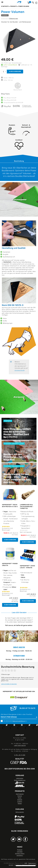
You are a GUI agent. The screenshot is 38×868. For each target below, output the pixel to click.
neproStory (20, 856)
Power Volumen (24, 6)
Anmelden (36, 3)
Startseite (5, 6)
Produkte (14, 6)
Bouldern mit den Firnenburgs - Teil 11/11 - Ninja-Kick (17, 457)
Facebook (25, 839)
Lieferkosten (20, 778)
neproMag (20, 852)
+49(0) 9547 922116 (20, 746)
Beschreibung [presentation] (19, 161)
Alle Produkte (20, 794)
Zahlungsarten (20, 812)
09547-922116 (19, 647)
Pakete (20, 804)
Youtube (19, 839)
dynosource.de (20, 370)
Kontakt (11, 865)
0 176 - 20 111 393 (20, 755)
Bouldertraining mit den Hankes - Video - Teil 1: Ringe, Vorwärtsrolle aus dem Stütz (17, 479)
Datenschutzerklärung (19, 721)
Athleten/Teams (20, 854)
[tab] (19, 161)
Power (20, 798)
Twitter (13, 839)
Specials (20, 800)
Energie (20, 796)
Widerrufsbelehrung (20, 780)
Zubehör (5, 15)
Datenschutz (32, 863)
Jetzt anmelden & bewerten (9, 684)
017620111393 (19, 656)
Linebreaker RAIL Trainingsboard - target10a (27, 507)
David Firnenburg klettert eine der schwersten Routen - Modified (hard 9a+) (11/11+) (17, 433)
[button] (2, 2)
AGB (26, 863)
